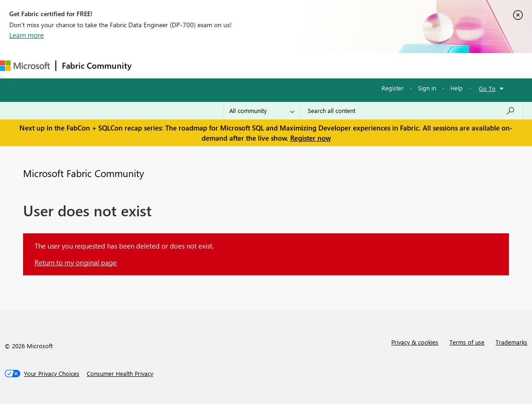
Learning (349, 65)
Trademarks (511, 342)
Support (388, 65)
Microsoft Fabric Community (84, 173)
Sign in (427, 88)
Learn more (27, 35)
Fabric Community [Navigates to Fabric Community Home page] (97, 65)
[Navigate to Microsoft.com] (25, 66)
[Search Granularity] (262, 111)
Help (457, 88)
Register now (311, 138)
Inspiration (193, 65)
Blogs (313, 65)
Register (393, 88)
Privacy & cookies (415, 342)
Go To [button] (487, 88)
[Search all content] (411, 111)
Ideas (231, 65)
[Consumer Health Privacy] (120, 374)
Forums (152, 65)
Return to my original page (76, 262)
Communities (272, 65)
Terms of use (467, 342)
